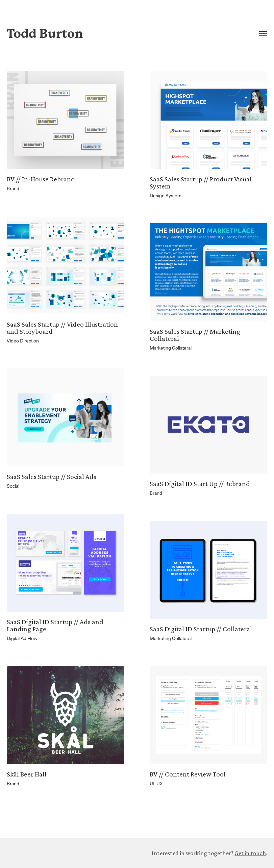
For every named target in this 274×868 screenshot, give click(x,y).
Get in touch (250, 853)
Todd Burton (45, 34)
